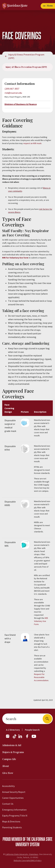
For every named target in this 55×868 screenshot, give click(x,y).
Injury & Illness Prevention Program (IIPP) (26, 56)
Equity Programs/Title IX (15, 816)
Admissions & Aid (12, 745)
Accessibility (8, 786)
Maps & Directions (11, 821)
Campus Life (9, 759)
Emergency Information (14, 810)
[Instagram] (9, 738)
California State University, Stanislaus (22, 854)
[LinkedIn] (20, 738)
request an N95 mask (32, 143)
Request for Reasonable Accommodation (41, 677)
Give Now (8, 773)
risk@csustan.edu (13, 93)
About (6, 766)
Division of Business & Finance (21, 104)
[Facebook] (28, 738)
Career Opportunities (13, 798)
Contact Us (8, 804)
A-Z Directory (13, 730)
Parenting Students (12, 827)
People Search (32, 730)
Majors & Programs (13, 752)
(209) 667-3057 (12, 89)
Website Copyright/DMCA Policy (28, 860)
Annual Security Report (14, 792)
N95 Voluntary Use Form (41, 621)
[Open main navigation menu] (48, 6)
